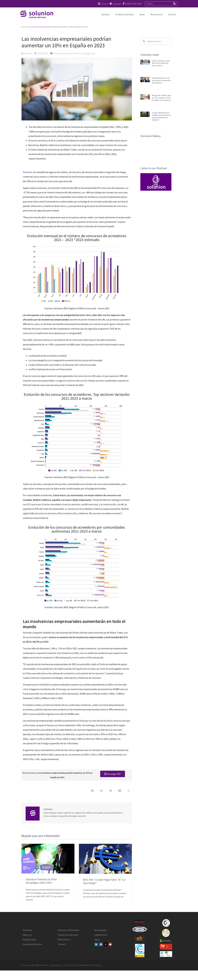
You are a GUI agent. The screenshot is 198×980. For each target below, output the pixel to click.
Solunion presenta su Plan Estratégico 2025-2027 (41, 881)
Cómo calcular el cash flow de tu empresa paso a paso (161, 63)
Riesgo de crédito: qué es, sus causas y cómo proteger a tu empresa (161, 98)
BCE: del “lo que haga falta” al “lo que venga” (104, 881)
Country (104, 4)
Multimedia (100, 930)
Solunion (106, 14)
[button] (92, 791)
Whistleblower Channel (91, 965)
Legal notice (56, 965)
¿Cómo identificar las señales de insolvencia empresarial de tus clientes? (161, 116)
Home (23, 27)
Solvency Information (69, 930)
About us (27, 935)
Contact (172, 14)
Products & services (125, 14)
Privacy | (68, 965)
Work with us (156, 14)
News (142, 14)
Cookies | (76, 965)
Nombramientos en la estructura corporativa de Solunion (161, 80)
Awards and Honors (32, 944)
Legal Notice (101, 935)
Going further (30, 940)
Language (117, 4)
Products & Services (68, 935)
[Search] (174, 4)
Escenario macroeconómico (66, 53)
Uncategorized (88, 53)
